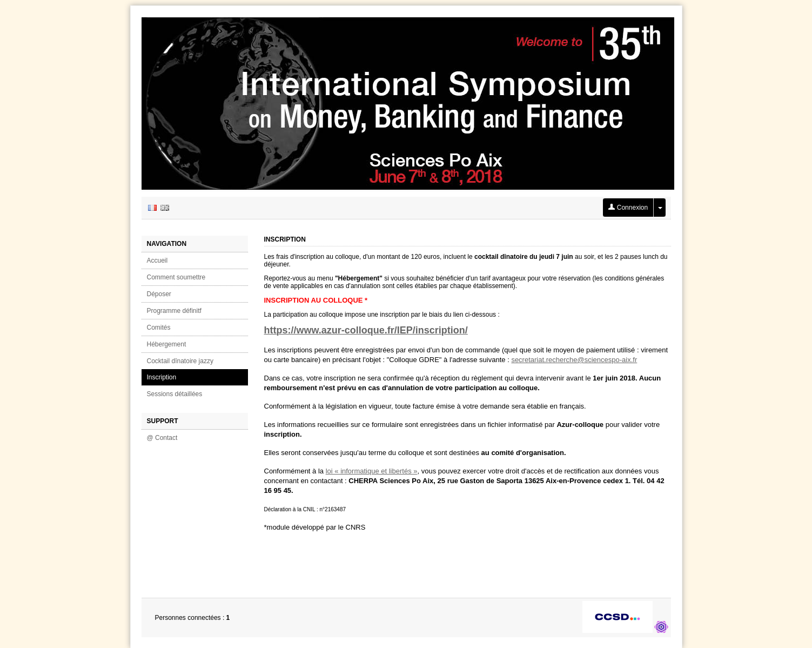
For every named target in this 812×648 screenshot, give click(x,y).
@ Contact (162, 438)
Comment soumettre (176, 277)
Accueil (157, 260)
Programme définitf (174, 311)
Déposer (159, 294)
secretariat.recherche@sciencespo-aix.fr (574, 360)
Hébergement (167, 344)
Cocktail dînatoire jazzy (180, 361)
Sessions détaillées (175, 394)
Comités (159, 328)
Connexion (628, 208)
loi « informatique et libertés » (372, 471)
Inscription (162, 377)
